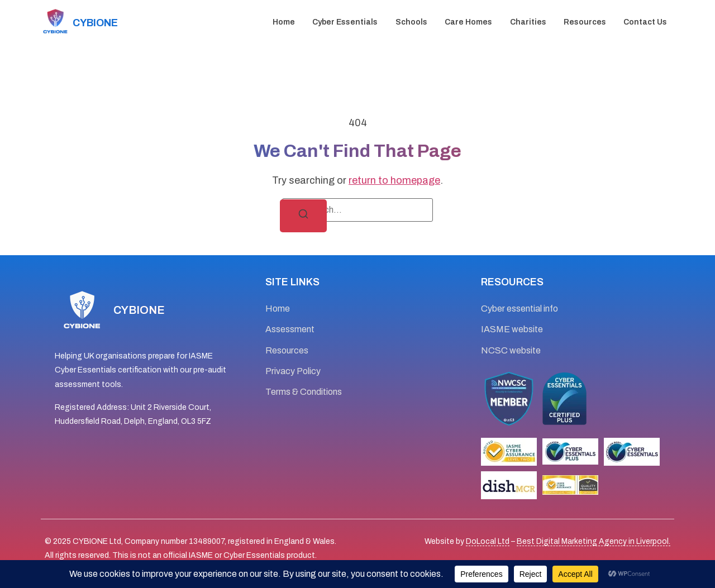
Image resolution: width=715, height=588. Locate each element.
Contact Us (645, 22)
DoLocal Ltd (488, 541)
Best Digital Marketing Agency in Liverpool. (594, 541)
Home (284, 22)
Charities (528, 22)
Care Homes (468, 22)
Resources (585, 22)
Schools (411, 22)
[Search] (303, 216)
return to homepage (394, 180)
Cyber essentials (345, 22)
